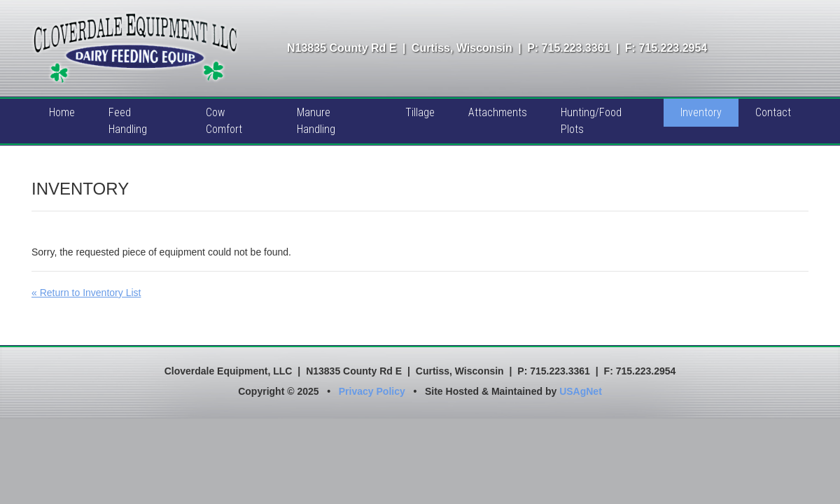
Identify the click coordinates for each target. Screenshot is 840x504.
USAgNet (581, 391)
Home (62, 112)
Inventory (701, 112)
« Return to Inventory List (86, 293)
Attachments (498, 112)
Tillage (420, 112)
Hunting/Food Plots (591, 121)
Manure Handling (316, 121)
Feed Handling (128, 121)
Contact (773, 112)
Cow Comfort (224, 121)
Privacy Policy (372, 391)
